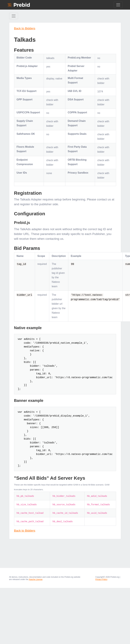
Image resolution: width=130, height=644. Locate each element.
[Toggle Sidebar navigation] (14, 16)
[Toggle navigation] (118, 5)
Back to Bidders (25, 28)
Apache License (36, 579)
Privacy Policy (101, 579)
